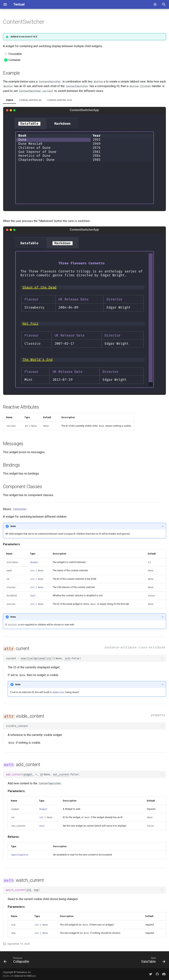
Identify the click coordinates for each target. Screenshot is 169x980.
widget (28, 775)
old (29, 890)
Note (13, 526)
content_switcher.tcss (60, 100)
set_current (61, 775)
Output (9, 100)
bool (33, 596)
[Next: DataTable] (152, 961)
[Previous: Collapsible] (17, 961)
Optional (40, 658)
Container (20, 509)
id (41, 775)
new (36, 890)
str (32, 571)
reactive (26, 658)
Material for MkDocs (25, 976)
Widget (34, 562)
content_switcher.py (30, 100)
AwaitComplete (20, 855)
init (68, 658)
